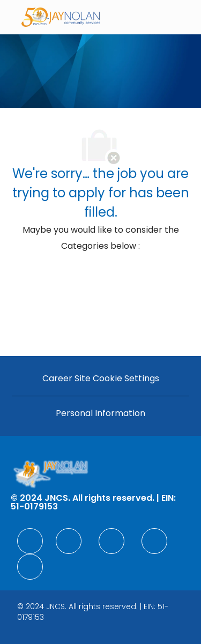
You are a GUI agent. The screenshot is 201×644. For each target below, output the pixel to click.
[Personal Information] (100, 413)
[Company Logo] (61, 16)
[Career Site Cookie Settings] (101, 379)
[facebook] (30, 541)
